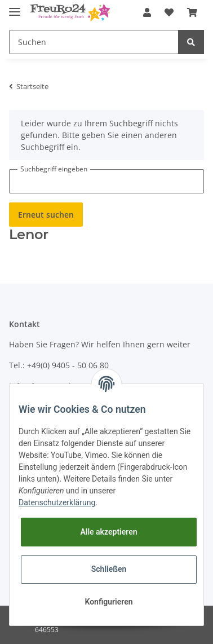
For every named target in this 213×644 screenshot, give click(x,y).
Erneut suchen (46, 215)
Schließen (109, 569)
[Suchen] (94, 42)
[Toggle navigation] (15, 7)
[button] (147, 12)
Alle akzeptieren (108, 532)
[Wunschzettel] (169, 12)
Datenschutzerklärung (57, 502)
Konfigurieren (108, 602)
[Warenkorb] (192, 12)
